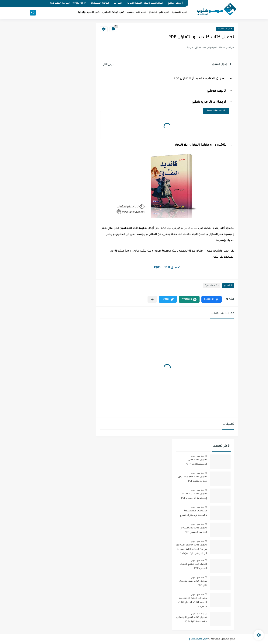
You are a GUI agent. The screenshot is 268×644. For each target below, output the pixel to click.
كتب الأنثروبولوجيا (89, 12)
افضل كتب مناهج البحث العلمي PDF (194, 566)
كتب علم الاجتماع (159, 12)
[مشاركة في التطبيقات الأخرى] (152, 299)
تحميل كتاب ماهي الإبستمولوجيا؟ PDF (196, 462)
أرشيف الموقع (175, 3)
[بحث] (33, 13)
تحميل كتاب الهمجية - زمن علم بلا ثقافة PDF (193, 479)
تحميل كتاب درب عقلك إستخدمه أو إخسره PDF (194, 496)
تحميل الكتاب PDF (167, 268)
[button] (212, 299)
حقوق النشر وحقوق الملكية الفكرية (145, 3)
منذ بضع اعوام (198, 456)
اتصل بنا (118, 3)
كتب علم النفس (137, 12)
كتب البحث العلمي (113, 12)
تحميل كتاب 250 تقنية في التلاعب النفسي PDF (193, 530)
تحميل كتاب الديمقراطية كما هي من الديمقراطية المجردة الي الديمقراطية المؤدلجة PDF (191, 550)
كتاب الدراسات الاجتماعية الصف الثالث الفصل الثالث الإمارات (192, 603)
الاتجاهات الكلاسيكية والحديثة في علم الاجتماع (193, 513)
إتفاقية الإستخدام (100, 3)
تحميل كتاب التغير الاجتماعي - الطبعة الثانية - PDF (191, 620)
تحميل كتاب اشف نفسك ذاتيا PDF (193, 583)
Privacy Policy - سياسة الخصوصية (68, 3)
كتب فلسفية (179, 12)
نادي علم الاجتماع (198, 639)
